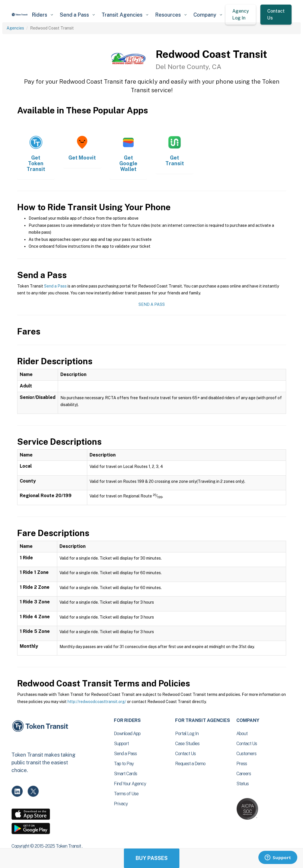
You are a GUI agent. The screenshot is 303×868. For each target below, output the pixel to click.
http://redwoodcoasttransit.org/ (97, 702)
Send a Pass (55, 286)
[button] (42, 15)
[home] (20, 15)
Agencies (15, 28)
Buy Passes (152, 858)
